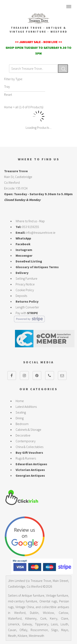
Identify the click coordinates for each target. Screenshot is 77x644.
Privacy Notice (25, 284)
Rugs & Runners (26, 458)
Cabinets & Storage (28, 430)
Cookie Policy (25, 290)
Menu (69, 7)
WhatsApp (23, 238)
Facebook (23, 244)
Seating (21, 412)
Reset (8, 95)
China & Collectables (29, 447)
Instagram (24, 250)
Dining (20, 418)
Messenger (24, 255)
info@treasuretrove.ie (41, 233)
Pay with (27, 313)
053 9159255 (30, 227)
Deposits (21, 296)
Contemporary (26, 441)
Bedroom (22, 424)
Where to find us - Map (30, 221)
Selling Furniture (26, 278)
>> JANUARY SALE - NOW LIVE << (38, 42)
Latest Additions (26, 407)
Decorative (23, 435)
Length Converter (27, 307)
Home (8, 107)
